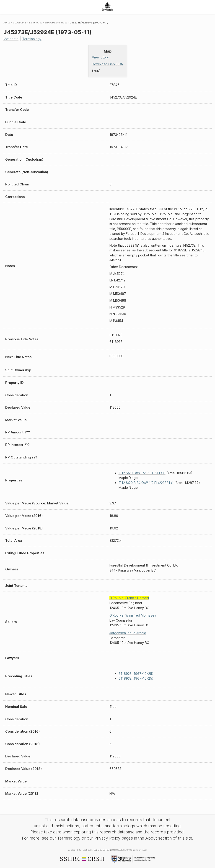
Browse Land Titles (56, 23)
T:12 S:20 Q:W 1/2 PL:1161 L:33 (142, 473)
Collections (20, 23)
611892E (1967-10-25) (136, 674)
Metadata (11, 39)
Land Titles (36, 23)
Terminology (32, 39)
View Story (100, 57)
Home (7, 23)
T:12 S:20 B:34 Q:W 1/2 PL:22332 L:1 (146, 483)
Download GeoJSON (108, 64)
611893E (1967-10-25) (136, 678)
